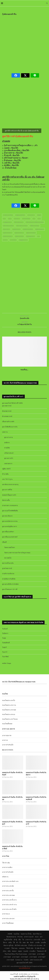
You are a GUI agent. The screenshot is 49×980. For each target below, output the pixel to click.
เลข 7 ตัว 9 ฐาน (7, 479)
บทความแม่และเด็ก (36, 960)
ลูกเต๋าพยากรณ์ (7, 568)
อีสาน (5, 942)
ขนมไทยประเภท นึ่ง (9, 700)
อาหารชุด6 (33, 957)
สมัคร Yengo (7, 663)
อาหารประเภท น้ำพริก (9, 909)
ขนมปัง (26, 951)
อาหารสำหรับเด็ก (8, 745)
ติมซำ (39, 215)
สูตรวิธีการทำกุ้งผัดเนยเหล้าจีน (18, 136)
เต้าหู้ (15, 940)
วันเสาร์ (5, 652)
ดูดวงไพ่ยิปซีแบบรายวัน (10, 427)
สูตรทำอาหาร (16, 229)
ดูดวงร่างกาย (8, 437)
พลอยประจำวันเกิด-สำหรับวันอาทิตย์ (12, 847)
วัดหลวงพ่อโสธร (10, 547)
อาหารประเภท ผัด (8, 886)
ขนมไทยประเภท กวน (9, 705)
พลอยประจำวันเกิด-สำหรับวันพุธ (12, 798)
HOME (10, 934)
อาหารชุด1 (32, 954)
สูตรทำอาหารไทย (28, 229)
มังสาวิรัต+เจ (37, 934)
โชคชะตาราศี (42, 951)
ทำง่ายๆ (20, 937)
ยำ (45, 945)
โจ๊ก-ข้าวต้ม (6, 863)
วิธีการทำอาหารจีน (8, 226)
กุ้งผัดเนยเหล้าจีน (20, 215)
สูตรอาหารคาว (40, 229)
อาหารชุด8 (10, 960)
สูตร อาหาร (6, 229)
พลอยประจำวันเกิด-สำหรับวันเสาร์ (36, 823)
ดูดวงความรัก (9, 458)
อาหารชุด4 (16, 957)
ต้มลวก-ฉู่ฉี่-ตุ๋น (8, 945)
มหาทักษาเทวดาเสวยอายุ (10, 484)
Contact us (19, 960)
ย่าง (39, 219)
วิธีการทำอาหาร (19, 222)
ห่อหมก (14, 951)
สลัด (9, 951)
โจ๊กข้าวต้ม (30, 948)
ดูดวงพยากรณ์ (7, 406)
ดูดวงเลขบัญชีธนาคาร (10, 526)
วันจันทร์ (5, 629)
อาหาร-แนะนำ (29, 937)
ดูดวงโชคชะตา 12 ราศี (10, 589)
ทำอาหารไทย (26, 219)
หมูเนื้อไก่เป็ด (8, 940)
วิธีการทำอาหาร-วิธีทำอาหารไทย (35, 222)
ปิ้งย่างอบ (14, 948)
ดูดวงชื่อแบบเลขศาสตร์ (10, 537)
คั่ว (17, 942)
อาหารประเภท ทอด (8, 895)
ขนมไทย (16, 934)
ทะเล (37, 937)
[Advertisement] (24, 43)
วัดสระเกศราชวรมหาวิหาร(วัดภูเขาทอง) (17, 553)
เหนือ (10, 942)
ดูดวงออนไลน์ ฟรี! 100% (25, 963)
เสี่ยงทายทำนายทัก (8, 421)
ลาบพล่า (7, 948)
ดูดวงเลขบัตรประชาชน (10, 521)
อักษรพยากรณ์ (7, 411)
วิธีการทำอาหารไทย (22, 226)
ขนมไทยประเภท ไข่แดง (10, 719)
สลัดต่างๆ (5, 877)
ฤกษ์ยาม (7, 442)
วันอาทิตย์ (5, 657)
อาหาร (5, 240)
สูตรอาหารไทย (19, 236)
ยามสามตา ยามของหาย (10, 505)
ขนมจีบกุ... (24, 370)
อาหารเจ (5, 740)
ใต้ (14, 942)
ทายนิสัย (7, 448)
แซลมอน (22, 948)
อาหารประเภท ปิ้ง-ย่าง (9, 900)
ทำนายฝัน (5, 474)
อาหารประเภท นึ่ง (8, 891)
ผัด (28, 942)
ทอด (10, 219)
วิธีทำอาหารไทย (35, 226)
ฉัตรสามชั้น (6, 500)
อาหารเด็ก (37, 940)
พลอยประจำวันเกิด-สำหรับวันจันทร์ (12, 774)
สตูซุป (20, 951)
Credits (26, 960)
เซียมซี (4, 542)
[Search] (47, 3)
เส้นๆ (5, 951)
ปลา (41, 937)
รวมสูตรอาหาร (7, 222)
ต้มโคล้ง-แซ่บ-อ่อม (21, 945)
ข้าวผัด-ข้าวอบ (40, 948)
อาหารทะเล (6, 914)
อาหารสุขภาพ (7, 735)
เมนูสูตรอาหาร (23, 240)
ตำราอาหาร (31, 215)
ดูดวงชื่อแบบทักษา (8, 532)
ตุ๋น (4, 219)
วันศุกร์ (4, 647)
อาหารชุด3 (7, 957)
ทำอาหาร (17, 219)
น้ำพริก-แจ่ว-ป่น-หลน (35, 945)
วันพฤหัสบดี (6, 643)
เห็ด (20, 940)
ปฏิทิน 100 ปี (6, 469)
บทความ (5, 432)
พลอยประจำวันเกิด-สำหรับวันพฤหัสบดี (36, 798)
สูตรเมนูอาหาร (30, 236)
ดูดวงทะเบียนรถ (7, 516)
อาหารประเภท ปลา (8, 918)
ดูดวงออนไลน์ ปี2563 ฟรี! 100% (12, 403)
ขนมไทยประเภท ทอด (9, 710)
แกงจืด (37, 942)
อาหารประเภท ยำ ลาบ (9, 904)
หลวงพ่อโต (8, 558)
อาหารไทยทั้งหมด (8, 923)
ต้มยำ (32, 942)
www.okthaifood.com (24, 968)
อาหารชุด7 (42, 957)
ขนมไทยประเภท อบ (9, 714)
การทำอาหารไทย (8, 215)
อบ (39, 236)
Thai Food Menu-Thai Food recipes (16, 954)
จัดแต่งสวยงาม (11, 937)
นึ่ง (34, 219)
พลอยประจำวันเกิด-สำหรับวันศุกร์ (12, 823)
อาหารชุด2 (41, 954)
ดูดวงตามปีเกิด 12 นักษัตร (10, 584)
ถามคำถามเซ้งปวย (8, 573)
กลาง (43, 940)
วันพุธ (4, 638)
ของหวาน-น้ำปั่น (26, 934)
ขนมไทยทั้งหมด (7, 724)
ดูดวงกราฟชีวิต (7, 490)
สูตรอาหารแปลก (8, 236)
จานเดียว (32, 951)
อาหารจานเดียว (7, 867)
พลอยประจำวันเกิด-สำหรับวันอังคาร (36, 774)
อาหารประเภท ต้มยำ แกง (10, 881)
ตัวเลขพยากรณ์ (7, 416)
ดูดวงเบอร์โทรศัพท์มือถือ (10, 511)
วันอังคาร (5, 633)
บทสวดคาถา (8, 463)
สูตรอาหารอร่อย (31, 233)
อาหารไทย (13, 240)
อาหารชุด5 (24, 957)
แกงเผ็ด (43, 942)
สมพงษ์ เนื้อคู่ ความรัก (9, 495)
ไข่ (23, 940)
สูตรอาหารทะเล (19, 233)
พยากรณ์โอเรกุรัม (8, 563)
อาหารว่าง (29, 940)
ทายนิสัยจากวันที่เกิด (9, 579)
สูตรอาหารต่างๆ (8, 233)
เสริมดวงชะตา (9, 453)
